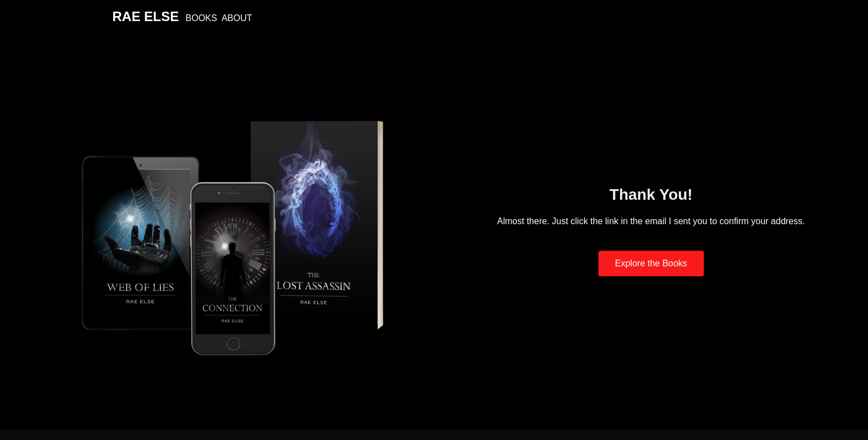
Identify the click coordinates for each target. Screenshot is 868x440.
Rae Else (146, 16)
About (237, 18)
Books (202, 18)
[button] (651, 264)
